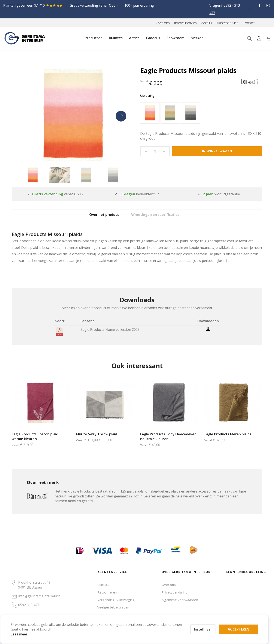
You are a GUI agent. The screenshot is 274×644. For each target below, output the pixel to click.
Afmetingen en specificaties (162, 218)
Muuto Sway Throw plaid (97, 441)
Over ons (169, 585)
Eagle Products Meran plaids (228, 441)
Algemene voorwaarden (180, 600)
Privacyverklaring (175, 592)
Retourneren (107, 592)
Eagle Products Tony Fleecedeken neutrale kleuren (168, 443)
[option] (150, 113)
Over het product (100, 218)
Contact (103, 585)
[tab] (100, 218)
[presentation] (121, 116)
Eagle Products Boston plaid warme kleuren (35, 443)
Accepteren (148, 620)
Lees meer (25, 628)
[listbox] (201, 114)
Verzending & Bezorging (116, 600)
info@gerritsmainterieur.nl (40, 596)
